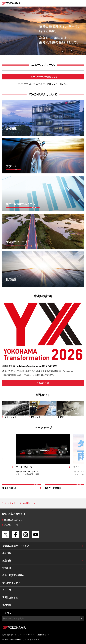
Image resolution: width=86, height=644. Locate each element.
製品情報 (7, 561)
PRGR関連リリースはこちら (55, 84)
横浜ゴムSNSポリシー (14, 520)
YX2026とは (43, 383)
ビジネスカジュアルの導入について (22, 503)
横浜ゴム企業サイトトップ (16, 546)
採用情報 (7, 605)
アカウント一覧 (11, 525)
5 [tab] (56, 53)
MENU (83, 3)
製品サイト (43, 395)
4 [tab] (47, 53)
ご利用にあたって (43, 635)
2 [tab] (30, 53)
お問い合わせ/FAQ (9, 635)
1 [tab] (22, 53)
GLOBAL (8, 613)
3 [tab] (39, 53)
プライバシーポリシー (26, 635)
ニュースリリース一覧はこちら (43, 77)
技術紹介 (7, 568)
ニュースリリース (43, 65)
